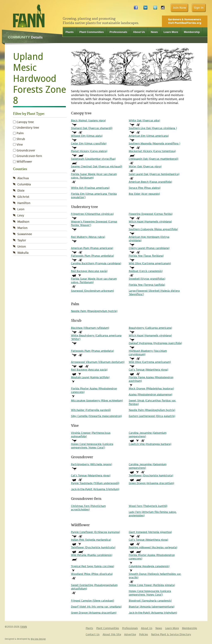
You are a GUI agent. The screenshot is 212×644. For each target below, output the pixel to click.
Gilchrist (23, 197)
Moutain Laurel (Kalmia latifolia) (90, 377)
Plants (70, 32)
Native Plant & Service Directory (171, 634)
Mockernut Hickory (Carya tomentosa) (152, 151)
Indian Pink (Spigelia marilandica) (91, 540)
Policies (144, 634)
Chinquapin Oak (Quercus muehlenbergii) (154, 159)
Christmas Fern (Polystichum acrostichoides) (88, 508)
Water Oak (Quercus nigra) (145, 166)
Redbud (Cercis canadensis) (146, 271)
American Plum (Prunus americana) (92, 248)
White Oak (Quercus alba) (144, 120)
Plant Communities (92, 32)
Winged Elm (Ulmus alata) (87, 136)
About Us (139, 32)
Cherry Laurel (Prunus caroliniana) (149, 248)
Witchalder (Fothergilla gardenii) (91, 410)
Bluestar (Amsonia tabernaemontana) (152, 607)
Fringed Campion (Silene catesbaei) (93, 601)
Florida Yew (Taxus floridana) (146, 256)
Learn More (171, 32)
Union (22, 246)
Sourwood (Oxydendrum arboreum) (92, 291)
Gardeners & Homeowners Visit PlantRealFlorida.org (185, 21)
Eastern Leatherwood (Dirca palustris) (152, 416)
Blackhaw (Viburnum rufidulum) (90, 328)
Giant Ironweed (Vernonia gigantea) (150, 532)
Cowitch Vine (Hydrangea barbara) (150, 444)
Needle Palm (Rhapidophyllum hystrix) (94, 311)
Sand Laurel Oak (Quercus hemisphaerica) (154, 174)
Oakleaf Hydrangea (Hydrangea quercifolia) (155, 343)
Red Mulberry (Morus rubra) (88, 237)
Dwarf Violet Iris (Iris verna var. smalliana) (96, 607)
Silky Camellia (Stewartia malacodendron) (96, 416)
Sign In (199, 8)
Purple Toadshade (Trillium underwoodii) (95, 483)
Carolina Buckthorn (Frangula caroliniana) (96, 263)
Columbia (24, 184)
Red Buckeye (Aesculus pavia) (89, 271)
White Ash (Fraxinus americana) (90, 188)
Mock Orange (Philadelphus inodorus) (151, 388)
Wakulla (23, 253)
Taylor (22, 240)
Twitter (155, 9)
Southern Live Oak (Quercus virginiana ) (153, 128)
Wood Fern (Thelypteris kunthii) (148, 506)
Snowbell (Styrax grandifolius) (147, 279)
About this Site (112, 634)
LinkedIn (145, 9)
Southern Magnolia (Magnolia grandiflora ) (154, 143)
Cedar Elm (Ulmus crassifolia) (89, 143)
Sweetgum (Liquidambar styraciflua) (93, 159)
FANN (24, 627)
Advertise (130, 634)
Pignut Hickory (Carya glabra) (89, 151)
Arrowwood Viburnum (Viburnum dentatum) (98, 362)
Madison (23, 222)
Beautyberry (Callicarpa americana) (150, 328)
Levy (21, 215)
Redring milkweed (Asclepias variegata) (153, 547)
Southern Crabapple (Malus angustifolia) (153, 229)
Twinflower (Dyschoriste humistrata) (151, 475)
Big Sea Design (38, 639)
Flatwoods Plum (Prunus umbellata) (92, 256)
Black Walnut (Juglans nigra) (88, 120)
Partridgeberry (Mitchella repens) (92, 464)
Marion (22, 228)
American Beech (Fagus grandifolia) (150, 182)
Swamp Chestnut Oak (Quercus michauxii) (97, 166)
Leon (21, 209)
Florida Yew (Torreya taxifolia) (147, 285)
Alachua (23, 178)
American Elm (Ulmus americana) (149, 136)
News (154, 32)
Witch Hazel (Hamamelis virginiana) (150, 222)
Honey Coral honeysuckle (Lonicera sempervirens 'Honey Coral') (92, 446)
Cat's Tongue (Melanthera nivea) (148, 370)
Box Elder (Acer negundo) (144, 194)
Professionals (118, 32)
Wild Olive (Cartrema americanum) (150, 263)
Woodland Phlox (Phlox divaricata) (92, 574)
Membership (192, 32)
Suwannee (25, 234)
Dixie (21, 190)
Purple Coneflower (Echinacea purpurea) (95, 532)
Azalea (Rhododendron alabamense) (151, 394)
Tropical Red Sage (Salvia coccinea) (93, 566)
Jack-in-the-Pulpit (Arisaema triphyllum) (95, 489)
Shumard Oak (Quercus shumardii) (92, 128)
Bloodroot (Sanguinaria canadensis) (150, 601)
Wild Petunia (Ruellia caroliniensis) (92, 555)
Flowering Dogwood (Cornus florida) (151, 214)
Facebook (136, 9)
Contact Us (93, 634)
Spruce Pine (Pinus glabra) (145, 188)
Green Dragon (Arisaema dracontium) (151, 483)
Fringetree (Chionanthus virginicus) (92, 214)
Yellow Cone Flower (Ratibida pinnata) (152, 585)
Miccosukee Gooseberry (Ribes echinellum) (97, 401)
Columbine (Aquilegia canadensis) (149, 566)
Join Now (179, 8)
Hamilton (24, 203)
